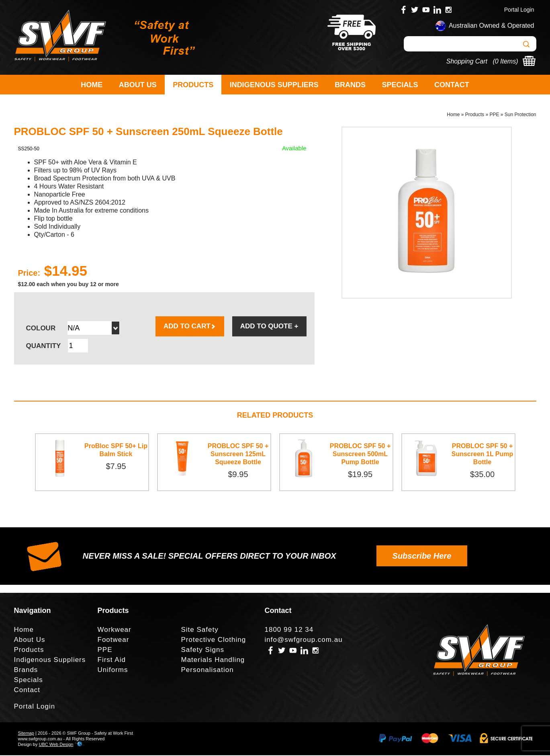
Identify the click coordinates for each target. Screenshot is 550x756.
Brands (350, 85)
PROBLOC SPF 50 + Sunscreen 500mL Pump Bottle (360, 455)
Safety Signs (203, 650)
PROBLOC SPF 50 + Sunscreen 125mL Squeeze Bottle (238, 455)
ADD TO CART (190, 327)
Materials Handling (213, 661)
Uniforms (113, 671)
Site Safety (200, 630)
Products (193, 85)
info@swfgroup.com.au (304, 640)
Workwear (114, 630)
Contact (452, 85)
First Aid (112, 661)
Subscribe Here (422, 557)
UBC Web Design (56, 745)
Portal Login (519, 10)
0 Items (505, 61)
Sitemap (26, 734)
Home (92, 85)
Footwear (113, 640)
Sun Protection (520, 115)
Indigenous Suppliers (274, 85)
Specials (400, 85)
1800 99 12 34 (289, 630)
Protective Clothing (214, 640)
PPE (494, 115)
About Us (138, 85)
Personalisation (208, 671)
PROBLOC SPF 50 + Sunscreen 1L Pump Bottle (483, 455)
